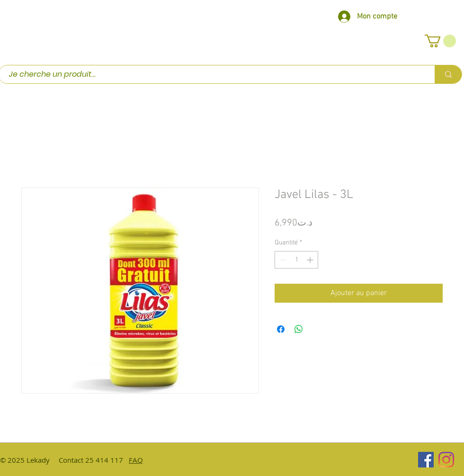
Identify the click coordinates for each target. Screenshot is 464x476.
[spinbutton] (296, 260)
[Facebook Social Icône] (426, 460)
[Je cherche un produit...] (212, 74)
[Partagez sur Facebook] (281, 329)
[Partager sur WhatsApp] (299, 329)
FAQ (136, 460)
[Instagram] (446, 460)
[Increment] (311, 260)
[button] (440, 41)
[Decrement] (282, 260)
